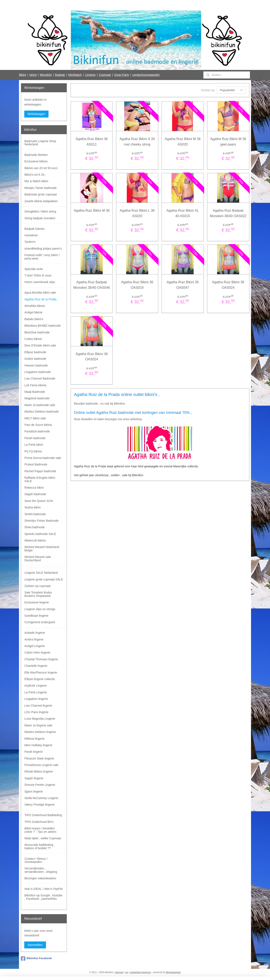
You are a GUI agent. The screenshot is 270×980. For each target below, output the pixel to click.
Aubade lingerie (35, 633)
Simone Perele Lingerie (40, 785)
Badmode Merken (36, 155)
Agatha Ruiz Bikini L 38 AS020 (137, 213)
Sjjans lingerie (34, 791)
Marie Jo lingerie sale (38, 725)
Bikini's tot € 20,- (35, 175)
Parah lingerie (34, 752)
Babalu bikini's (34, 319)
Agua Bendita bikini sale (40, 293)
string (33, 75)
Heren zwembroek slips (40, 282)
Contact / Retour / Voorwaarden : (36, 860)
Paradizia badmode (37, 431)
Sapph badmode (35, 494)
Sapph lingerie (34, 778)
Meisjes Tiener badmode (41, 188)
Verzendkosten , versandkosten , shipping (41, 870)
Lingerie (90, 75)
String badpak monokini (40, 218)
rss (127, 972)
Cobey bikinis (33, 339)
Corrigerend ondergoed (40, 622)
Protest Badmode (36, 464)
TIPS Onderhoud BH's (39, 822)
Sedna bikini (32, 507)
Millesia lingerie (35, 739)
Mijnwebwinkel (173, 972)
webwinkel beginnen (141, 972)
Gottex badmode (35, 359)
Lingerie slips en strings (40, 609)
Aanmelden (35, 945)
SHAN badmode (35, 514)
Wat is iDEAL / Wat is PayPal (44, 889)
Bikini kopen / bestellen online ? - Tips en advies (40, 830)
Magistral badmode (37, 398)
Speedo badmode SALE (40, 534)
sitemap (119, 972)
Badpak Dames (35, 229)
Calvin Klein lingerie (37, 652)
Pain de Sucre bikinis (38, 425)
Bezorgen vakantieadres (40, 878)
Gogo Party (122, 75)
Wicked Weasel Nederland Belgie (42, 549)
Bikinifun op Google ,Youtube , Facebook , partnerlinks (43, 897)
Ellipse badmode (35, 352)
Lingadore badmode (38, 372)
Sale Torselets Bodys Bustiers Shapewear (38, 594)
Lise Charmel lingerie (38, 706)
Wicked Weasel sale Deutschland (38, 558)
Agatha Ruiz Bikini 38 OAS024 (92, 357)
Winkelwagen (36, 114)
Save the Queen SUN (39, 501)
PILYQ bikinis (33, 451)
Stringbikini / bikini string (40, 211)
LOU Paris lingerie (36, 712)
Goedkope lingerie (36, 616)
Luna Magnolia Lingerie (40, 719)
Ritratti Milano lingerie (39, 771)
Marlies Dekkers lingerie (40, 732)
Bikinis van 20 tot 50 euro (41, 168)
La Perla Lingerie (36, 692)
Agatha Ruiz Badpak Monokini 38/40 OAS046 (92, 285)
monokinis (31, 235)
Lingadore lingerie (36, 699)
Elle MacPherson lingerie (41, 672)
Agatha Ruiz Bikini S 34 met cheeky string (137, 142)
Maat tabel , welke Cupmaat (43, 838)
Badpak (60, 75)
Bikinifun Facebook (36, 959)
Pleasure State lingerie (39, 758)
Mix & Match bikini (36, 181)
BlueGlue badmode (37, 332)
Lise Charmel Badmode (40, 378)
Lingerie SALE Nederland (41, 573)
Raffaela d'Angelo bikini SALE (40, 479)
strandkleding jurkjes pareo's (43, 249)
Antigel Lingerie (35, 646)
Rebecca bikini (34, 488)
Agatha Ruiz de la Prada (40, 299)
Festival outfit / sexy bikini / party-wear (42, 257)
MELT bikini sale (35, 418)
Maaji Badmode (35, 392)
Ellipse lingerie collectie (40, 679)
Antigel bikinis (34, 312)
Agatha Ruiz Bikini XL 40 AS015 (183, 213)
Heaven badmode (36, 365)
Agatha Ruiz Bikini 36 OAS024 (228, 285)
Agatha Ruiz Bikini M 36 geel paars (228, 142)
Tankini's (30, 242)
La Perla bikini (34, 445)
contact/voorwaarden (146, 75)
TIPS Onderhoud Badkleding (43, 815)
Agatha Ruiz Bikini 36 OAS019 (137, 285)
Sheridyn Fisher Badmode (42, 521)
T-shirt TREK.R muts (38, 275)
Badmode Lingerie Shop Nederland (40, 143)
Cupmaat (105, 75)
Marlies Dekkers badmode (42, 412)
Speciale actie (34, 269)
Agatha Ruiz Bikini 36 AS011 (92, 142)
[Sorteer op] (231, 90)
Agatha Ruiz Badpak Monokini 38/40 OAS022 (228, 213)
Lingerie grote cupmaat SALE (44, 579)
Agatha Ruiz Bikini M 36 (92, 211)
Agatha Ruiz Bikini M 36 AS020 (183, 142)
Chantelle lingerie (36, 666)
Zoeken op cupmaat (38, 586)
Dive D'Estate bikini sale (40, 345)
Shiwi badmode (35, 527)
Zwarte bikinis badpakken (41, 201)
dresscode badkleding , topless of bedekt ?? (40, 846)
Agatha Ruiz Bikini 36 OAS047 (183, 285)
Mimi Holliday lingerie (38, 745)
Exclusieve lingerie (37, 602)
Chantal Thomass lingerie (41, 659)
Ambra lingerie (34, 639)
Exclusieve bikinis (36, 161)
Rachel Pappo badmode (40, 471)
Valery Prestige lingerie (40, 805)
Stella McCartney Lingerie (41, 798)
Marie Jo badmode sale (40, 405)
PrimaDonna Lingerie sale (41, 765)
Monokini (46, 75)
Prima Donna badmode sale (43, 458)
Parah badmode (35, 438)
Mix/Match (75, 75)
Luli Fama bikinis (35, 385)
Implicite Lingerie (36, 686)
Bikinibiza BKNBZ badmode (43, 326)
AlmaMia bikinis (35, 306)
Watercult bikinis (35, 540)
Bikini (22, 75)
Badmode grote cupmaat (41, 194)
